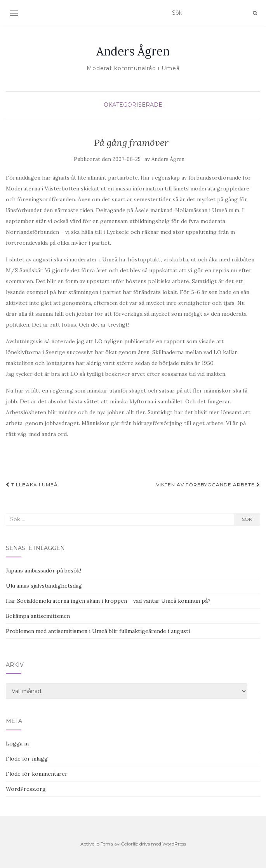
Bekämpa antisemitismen (38, 616)
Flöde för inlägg (27, 759)
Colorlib (130, 844)
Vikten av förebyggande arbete (208, 485)
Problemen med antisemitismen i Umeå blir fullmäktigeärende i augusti (98, 631)
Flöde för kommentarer (37, 774)
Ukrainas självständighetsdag (44, 586)
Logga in (17, 744)
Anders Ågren (133, 51)
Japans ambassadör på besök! (43, 571)
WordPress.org (26, 789)
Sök (247, 519)
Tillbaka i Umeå (32, 485)
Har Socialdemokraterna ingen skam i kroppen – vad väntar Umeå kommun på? (108, 601)
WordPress (174, 844)
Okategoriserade (133, 105)
